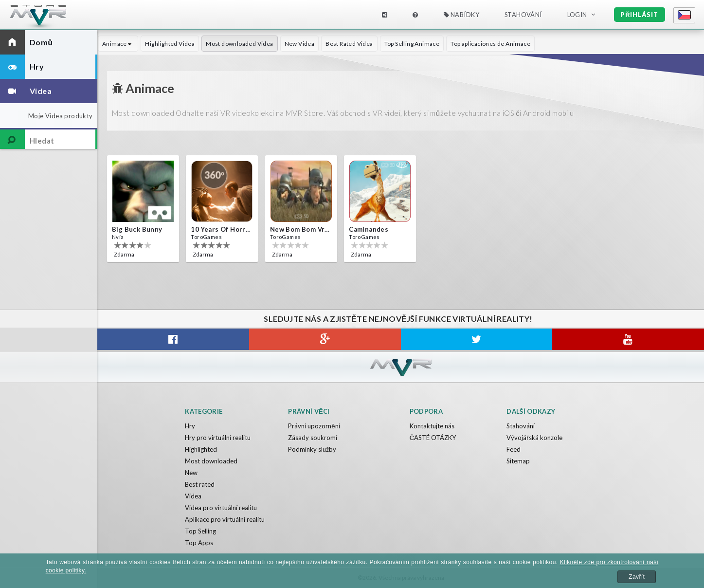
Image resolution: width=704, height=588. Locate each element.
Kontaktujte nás (432, 426)
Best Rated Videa (349, 44)
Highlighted (201, 449)
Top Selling (200, 531)
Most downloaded (211, 461)
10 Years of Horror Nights (221, 229)
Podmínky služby (312, 449)
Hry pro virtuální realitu (218, 438)
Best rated (200, 484)
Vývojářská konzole (534, 438)
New (191, 473)
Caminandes (369, 229)
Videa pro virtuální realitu (221, 508)
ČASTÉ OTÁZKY (433, 438)
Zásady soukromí (313, 438)
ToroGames (206, 237)
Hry (190, 426)
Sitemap (518, 461)
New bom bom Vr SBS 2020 (300, 229)
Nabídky (462, 15)
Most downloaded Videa (239, 44)
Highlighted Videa (170, 44)
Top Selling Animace (412, 44)
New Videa (300, 44)
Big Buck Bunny (137, 229)
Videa (193, 496)
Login (577, 15)
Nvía (118, 237)
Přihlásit (639, 15)
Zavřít (637, 577)
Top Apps (199, 543)
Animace (118, 44)
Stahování (523, 15)
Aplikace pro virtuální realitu (225, 519)
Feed (514, 449)
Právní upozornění (314, 426)
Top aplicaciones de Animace (490, 44)
